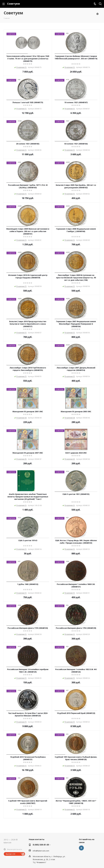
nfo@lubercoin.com (41, 851)
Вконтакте (81, 848)
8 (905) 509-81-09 (41, 845)
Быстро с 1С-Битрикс (11, 855)
